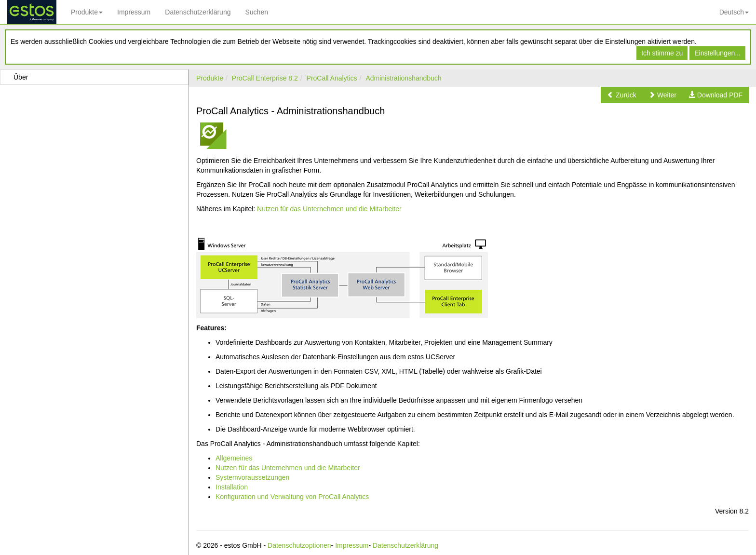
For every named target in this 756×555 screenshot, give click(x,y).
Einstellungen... (717, 53)
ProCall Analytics (332, 78)
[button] (622, 95)
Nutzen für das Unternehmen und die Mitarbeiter (329, 209)
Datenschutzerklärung (198, 12)
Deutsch (734, 12)
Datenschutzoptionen (299, 545)
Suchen (256, 12)
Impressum (134, 12)
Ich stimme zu (662, 53)
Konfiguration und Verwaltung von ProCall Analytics (292, 497)
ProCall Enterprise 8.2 (265, 78)
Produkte (87, 12)
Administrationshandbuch (403, 78)
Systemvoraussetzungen (252, 477)
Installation (232, 487)
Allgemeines (234, 458)
